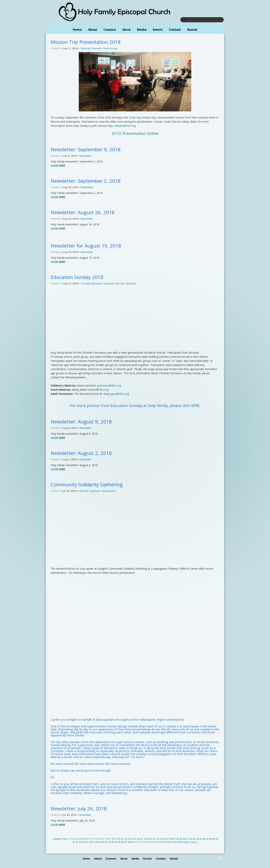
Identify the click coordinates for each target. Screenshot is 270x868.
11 (90, 839)
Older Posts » (190, 842)
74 (149, 842)
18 (113, 839)
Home (77, 30)
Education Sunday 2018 (77, 277)
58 (97, 842)
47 (207, 839)
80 (168, 842)
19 (116, 839)
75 (152, 842)
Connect (110, 30)
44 (197, 839)
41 (187, 839)
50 (217, 839)
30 (152, 839)
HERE (195, 406)
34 (165, 839)
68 (129, 842)
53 (80, 842)
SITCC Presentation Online (135, 133)
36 (171, 839)
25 (135, 839)
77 (158, 842)
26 (139, 839)
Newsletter (85, 156)
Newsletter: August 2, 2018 (81, 453)
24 (132, 839)
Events (158, 30)
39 (181, 839)
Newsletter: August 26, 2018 (83, 212)
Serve (127, 30)
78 (162, 842)
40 (184, 839)
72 (142, 842)
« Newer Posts (60, 839)
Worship (131, 283)
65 (119, 842)
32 (158, 839)
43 (194, 839)
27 (142, 839)
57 (93, 842)
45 (200, 839)
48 (210, 839)
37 (174, 839)
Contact (175, 30)
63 (113, 842)
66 (123, 842)
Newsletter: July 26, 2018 (79, 808)
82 (175, 842)
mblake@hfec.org (125, 126)
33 (161, 839)
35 (168, 839)
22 (126, 839)
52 (77, 842)
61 (106, 842)
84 (181, 842)
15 (103, 839)
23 (129, 839)
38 (178, 839)
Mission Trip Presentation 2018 (86, 42)
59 (100, 842)
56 (90, 842)
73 (145, 842)
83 (178, 842)
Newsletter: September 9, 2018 (86, 149)
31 (155, 839)
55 (87, 842)
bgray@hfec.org (119, 394)
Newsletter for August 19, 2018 (86, 246)
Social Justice (109, 491)
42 (191, 839)
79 (165, 842)
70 (136, 842)
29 (148, 839)
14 (100, 839)
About (93, 30)
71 (139, 842)
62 (110, 842)
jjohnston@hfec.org (109, 386)
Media (142, 30)
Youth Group (110, 48)
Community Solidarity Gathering (87, 484)
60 (103, 842)
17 (109, 839)
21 (122, 839)
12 (93, 839)
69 (132, 842)
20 (119, 839)
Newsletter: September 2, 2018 (86, 181)
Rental (192, 30)
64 (116, 842)
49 (213, 839)
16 (106, 839)
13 (96, 839)
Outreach (96, 48)
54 (84, 842)
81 (171, 842)
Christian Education (92, 283)
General (85, 48)
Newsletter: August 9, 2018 (81, 422)
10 (87, 839)
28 (145, 839)
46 (204, 839)
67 (126, 842)
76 (155, 842)
